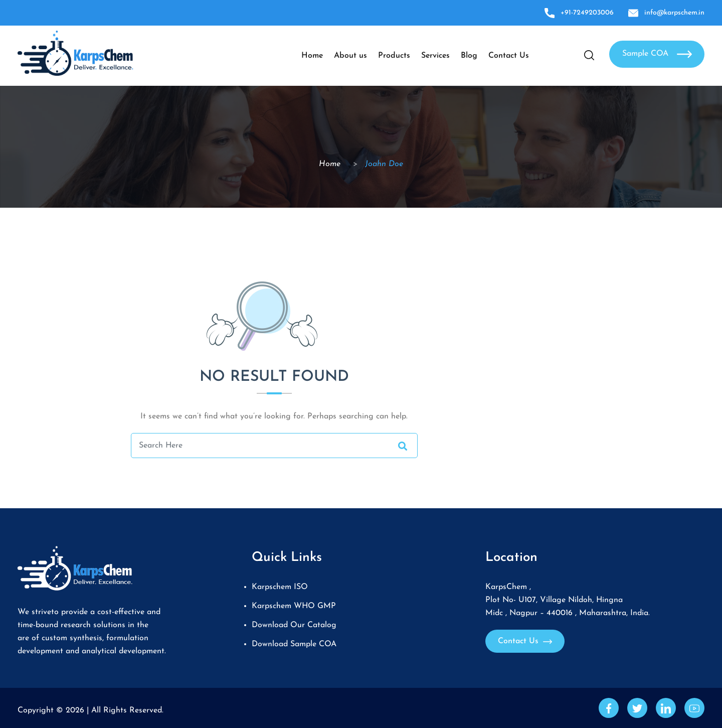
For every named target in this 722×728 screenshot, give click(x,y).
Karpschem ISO (280, 587)
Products (394, 56)
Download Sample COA (294, 644)
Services (435, 56)
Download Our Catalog (294, 625)
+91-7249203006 (579, 13)
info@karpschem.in (666, 13)
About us (350, 56)
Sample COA (657, 54)
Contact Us (509, 56)
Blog (469, 56)
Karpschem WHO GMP (294, 606)
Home (312, 56)
